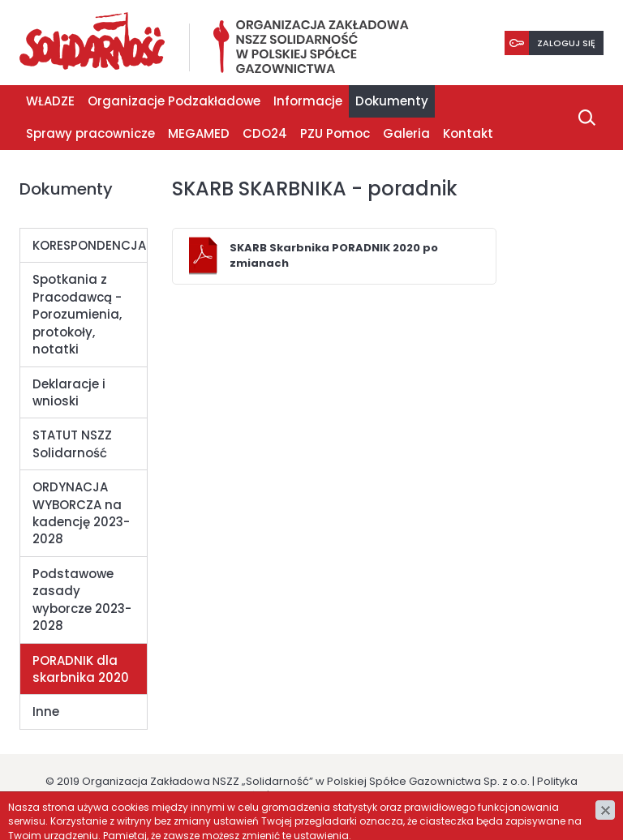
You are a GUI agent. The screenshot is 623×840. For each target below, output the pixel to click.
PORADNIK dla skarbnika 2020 (81, 669)
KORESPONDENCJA (89, 245)
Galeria (406, 133)
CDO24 (265, 133)
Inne (46, 711)
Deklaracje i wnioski (69, 392)
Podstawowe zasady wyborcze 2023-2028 (82, 600)
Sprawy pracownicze (90, 133)
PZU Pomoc (335, 133)
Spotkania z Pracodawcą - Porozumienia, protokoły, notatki (77, 314)
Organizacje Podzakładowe (174, 101)
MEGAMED (199, 133)
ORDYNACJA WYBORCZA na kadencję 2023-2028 (81, 513)
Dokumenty (392, 101)
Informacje (308, 101)
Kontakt (468, 133)
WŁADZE (50, 101)
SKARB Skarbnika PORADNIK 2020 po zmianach (334, 255)
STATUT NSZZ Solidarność (72, 444)
